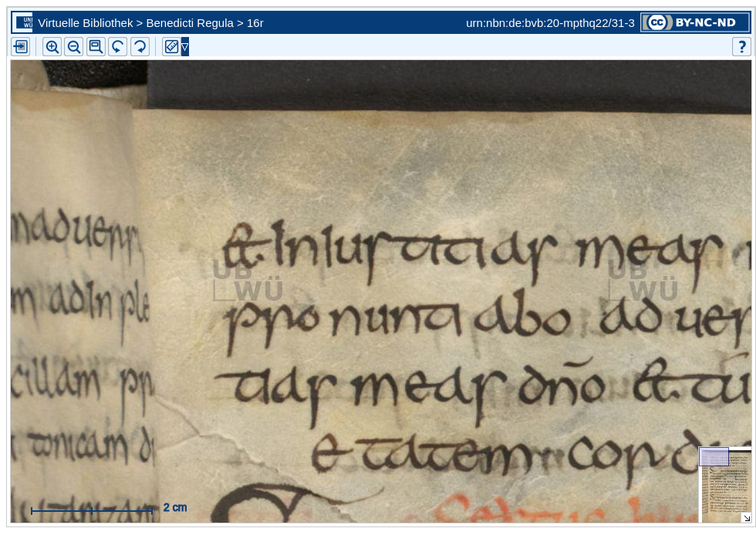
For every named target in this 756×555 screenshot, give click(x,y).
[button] (96, 47)
